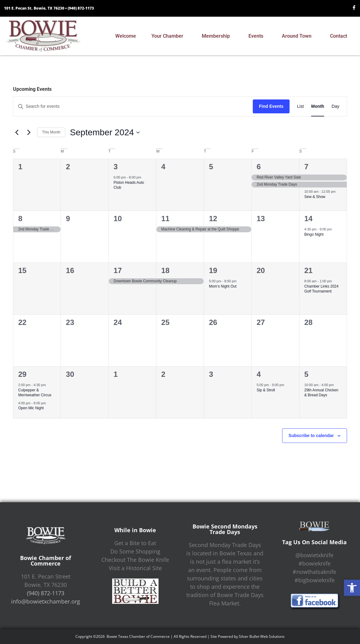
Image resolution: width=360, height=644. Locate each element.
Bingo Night (314, 234)
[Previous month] (17, 133)
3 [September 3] (116, 167)
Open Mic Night (31, 408)
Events (257, 36)
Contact (340, 36)
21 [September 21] (309, 270)
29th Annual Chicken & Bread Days (321, 393)
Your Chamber (169, 36)
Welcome (126, 36)
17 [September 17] (118, 270)
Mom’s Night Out (223, 286)
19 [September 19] (213, 270)
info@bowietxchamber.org (46, 601)
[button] (352, 588)
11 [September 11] (165, 219)
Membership (217, 36)
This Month (51, 132)
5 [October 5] (306, 374)
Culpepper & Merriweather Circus (35, 393)
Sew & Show (315, 197)
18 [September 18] (165, 270)
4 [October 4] (258, 374)
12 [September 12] (213, 219)
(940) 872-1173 (81, 8)
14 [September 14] (309, 219)
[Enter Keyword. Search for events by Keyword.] (133, 106)
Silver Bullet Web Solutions (262, 636)
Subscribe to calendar (311, 436)
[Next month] (29, 133)
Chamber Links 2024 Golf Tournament (322, 289)
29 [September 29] (22, 374)
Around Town (298, 36)
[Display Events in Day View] (335, 106)
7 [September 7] (306, 167)
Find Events (271, 106)
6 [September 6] (258, 167)
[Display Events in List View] (300, 106)
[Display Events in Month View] (318, 106)
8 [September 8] (20, 219)
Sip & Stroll (266, 390)
